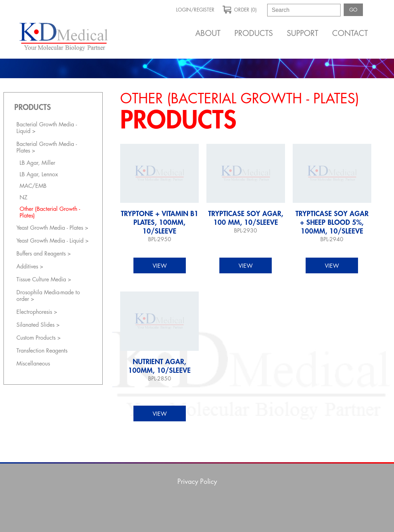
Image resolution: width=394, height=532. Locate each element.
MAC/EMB (33, 186)
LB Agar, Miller (37, 163)
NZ (23, 198)
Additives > (30, 267)
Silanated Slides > (38, 325)
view (160, 266)
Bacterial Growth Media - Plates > (47, 147)
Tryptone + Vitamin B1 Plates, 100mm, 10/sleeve (160, 223)
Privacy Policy (197, 482)
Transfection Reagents (42, 351)
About (208, 34)
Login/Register (195, 10)
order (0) (240, 9)
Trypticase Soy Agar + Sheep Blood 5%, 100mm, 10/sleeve (332, 223)
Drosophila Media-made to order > (48, 296)
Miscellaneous (33, 364)
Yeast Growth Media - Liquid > (53, 241)
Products (254, 34)
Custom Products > (39, 338)
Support (302, 34)
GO (353, 10)
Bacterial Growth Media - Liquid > (47, 128)
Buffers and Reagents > (44, 254)
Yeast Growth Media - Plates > (52, 228)
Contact (350, 34)
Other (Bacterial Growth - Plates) (50, 212)
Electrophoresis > (37, 312)
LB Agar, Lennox (39, 175)
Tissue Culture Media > (44, 280)
